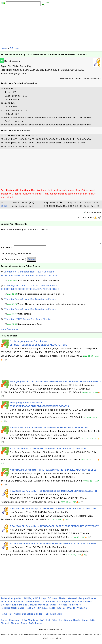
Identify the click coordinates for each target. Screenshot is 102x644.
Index (39, 617)
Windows (82, 611)
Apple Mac (17, 601)
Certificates (65, 623)
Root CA (30, 611)
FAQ (31, 626)
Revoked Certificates (12, 611)
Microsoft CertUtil (82, 604)
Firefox (63, 601)
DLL (48, 623)
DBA (24, 623)
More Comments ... (11, 332)
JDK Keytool (63, 604)
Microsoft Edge (9, 607)
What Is (71, 611)
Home (4, 48)
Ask (59, 617)
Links (85, 623)
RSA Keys (42, 611)
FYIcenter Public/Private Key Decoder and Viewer (30, 302)
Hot (10, 617)
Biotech (5, 626)
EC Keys (15, 48)
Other (53, 607)
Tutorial (61, 611)
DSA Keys (41, 601)
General (73, 601)
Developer (15, 623)
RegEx (77, 623)
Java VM (50, 604)
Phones (15, 626)
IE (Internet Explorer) (13, 604)
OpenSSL (43, 607)
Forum (39, 626)
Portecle (62, 607)
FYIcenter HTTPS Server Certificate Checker (28, 322)
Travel (24, 626)
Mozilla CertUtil (28, 607)
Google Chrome (87, 601)
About (17, 617)
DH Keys (29, 601)
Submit (31, 262)
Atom (53, 617)
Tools (52, 611)
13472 (6, 206)
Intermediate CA (35, 604)
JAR (42, 623)
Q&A (92, 623)
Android (5, 601)
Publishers (75, 607)
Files (55, 623)
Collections (28, 617)
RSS (46, 617)
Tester (4, 623)
